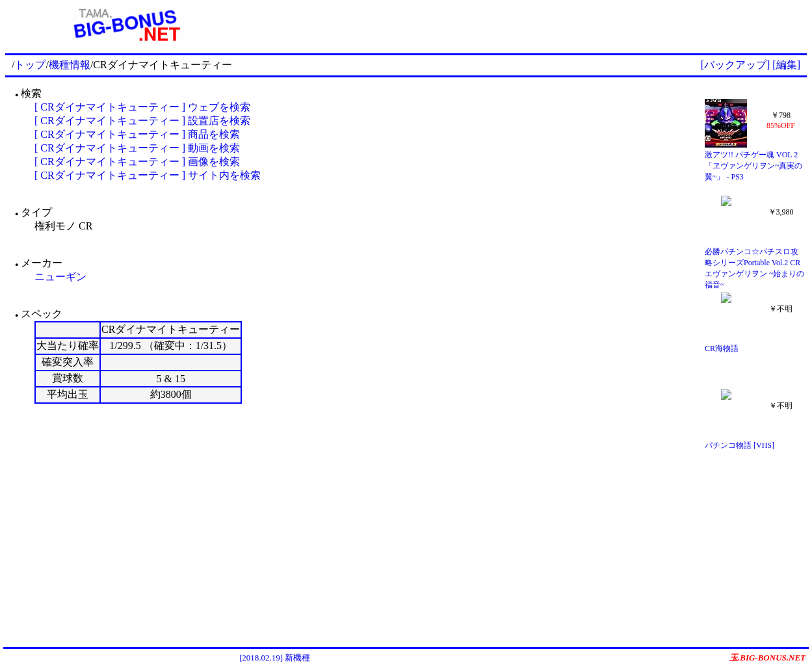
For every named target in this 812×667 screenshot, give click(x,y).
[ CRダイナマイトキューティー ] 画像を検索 (137, 162)
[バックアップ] (736, 65)
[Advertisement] (526, 25)
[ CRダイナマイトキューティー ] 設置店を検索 (142, 121)
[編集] (786, 65)
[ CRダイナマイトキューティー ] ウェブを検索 (142, 107)
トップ (30, 65)
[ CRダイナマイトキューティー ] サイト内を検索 (148, 175)
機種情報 (70, 65)
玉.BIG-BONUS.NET (767, 658)
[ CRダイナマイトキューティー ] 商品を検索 (137, 134)
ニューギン (60, 277)
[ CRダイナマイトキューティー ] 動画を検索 (137, 148)
